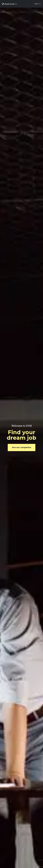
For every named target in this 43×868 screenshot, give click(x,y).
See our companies (22, 447)
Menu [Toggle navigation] (37, 4)
